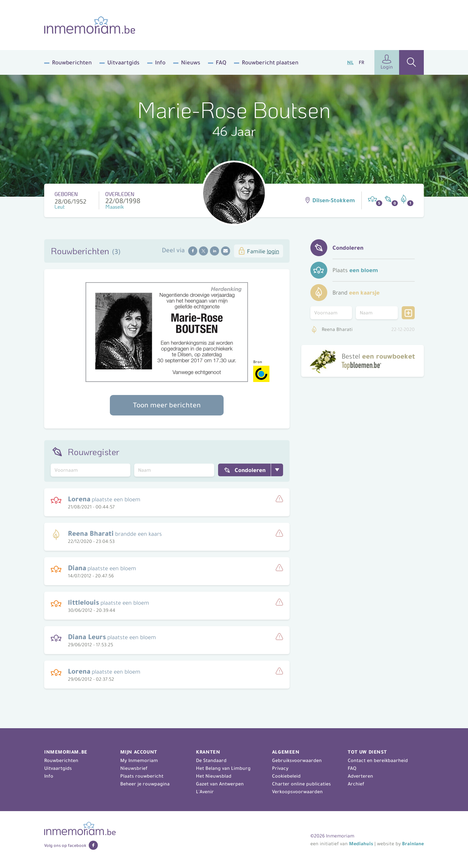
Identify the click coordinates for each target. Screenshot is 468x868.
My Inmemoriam (139, 760)
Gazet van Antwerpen (220, 784)
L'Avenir (205, 792)
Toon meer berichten (167, 405)
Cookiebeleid (286, 776)
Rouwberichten (72, 62)
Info (160, 62)
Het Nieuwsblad (214, 776)
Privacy (280, 768)
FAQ (221, 62)
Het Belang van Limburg (223, 768)
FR (361, 62)
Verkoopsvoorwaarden (297, 792)
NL (350, 62)
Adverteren (360, 776)
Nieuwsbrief (134, 768)
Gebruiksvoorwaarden (297, 760)
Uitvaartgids (123, 62)
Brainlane (413, 844)
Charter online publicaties (301, 784)
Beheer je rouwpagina (145, 784)
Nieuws (191, 62)
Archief (356, 784)
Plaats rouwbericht (142, 776)
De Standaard (211, 760)
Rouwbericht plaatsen (270, 62)
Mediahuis (361, 844)
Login (387, 62)
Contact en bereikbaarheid (378, 760)
